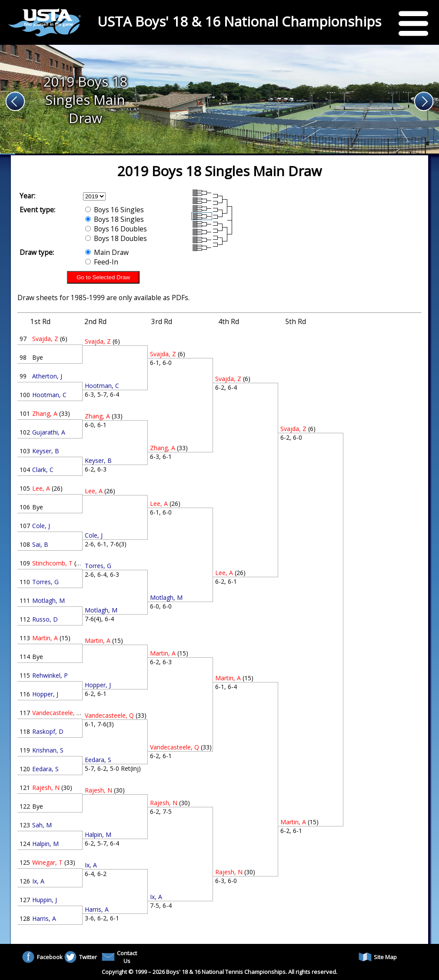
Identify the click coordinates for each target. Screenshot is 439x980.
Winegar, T (47, 862)
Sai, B (40, 544)
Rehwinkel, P (50, 675)
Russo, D (45, 619)
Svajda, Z (45, 339)
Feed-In (102, 262)
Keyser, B (46, 451)
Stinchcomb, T (52, 563)
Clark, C (43, 470)
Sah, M (42, 825)
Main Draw (107, 252)
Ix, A (38, 881)
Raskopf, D (48, 731)
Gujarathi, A (49, 432)
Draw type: (37, 252)
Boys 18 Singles (115, 219)
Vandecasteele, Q (57, 713)
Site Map (378, 957)
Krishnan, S (48, 750)
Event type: (37, 210)
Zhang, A (45, 413)
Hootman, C (49, 395)
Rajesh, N (46, 788)
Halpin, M (45, 844)
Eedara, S (45, 769)
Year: (27, 196)
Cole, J (41, 526)
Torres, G (45, 582)
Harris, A (44, 918)
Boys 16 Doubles (116, 229)
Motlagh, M (48, 600)
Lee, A (41, 488)
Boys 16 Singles (115, 210)
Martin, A (45, 638)
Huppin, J (45, 900)
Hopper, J (45, 694)
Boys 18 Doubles (116, 238)
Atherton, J (47, 376)
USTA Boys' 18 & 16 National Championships (239, 21)
